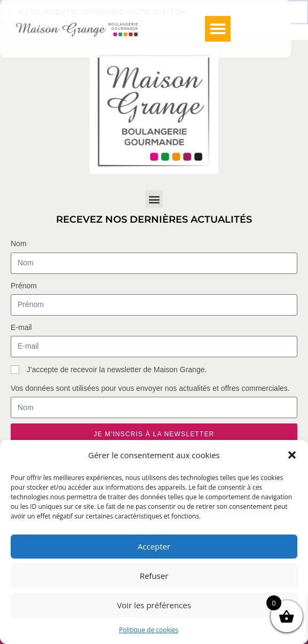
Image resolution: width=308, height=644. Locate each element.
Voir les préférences (154, 605)
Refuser (154, 576)
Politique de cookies (149, 630)
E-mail (21, 327)
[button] (292, 455)
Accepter (154, 546)
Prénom (24, 286)
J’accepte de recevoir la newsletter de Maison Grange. (117, 370)
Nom (19, 244)
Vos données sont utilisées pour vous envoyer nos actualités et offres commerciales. (150, 388)
